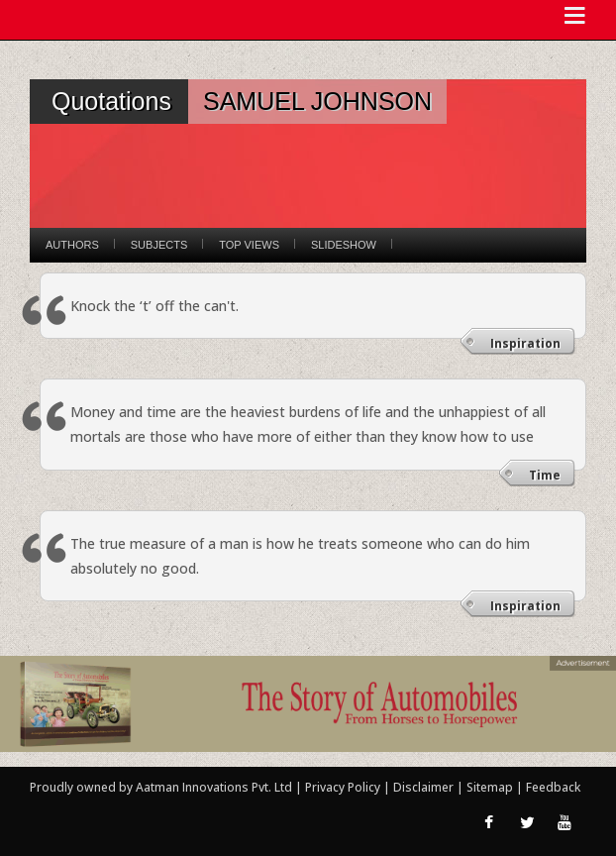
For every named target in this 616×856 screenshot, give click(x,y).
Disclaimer (423, 787)
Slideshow (344, 245)
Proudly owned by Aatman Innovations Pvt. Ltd (161, 787)
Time (545, 475)
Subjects (159, 245)
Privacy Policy (344, 787)
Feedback (553, 787)
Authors (72, 245)
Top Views (249, 245)
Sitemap (491, 787)
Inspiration (525, 343)
